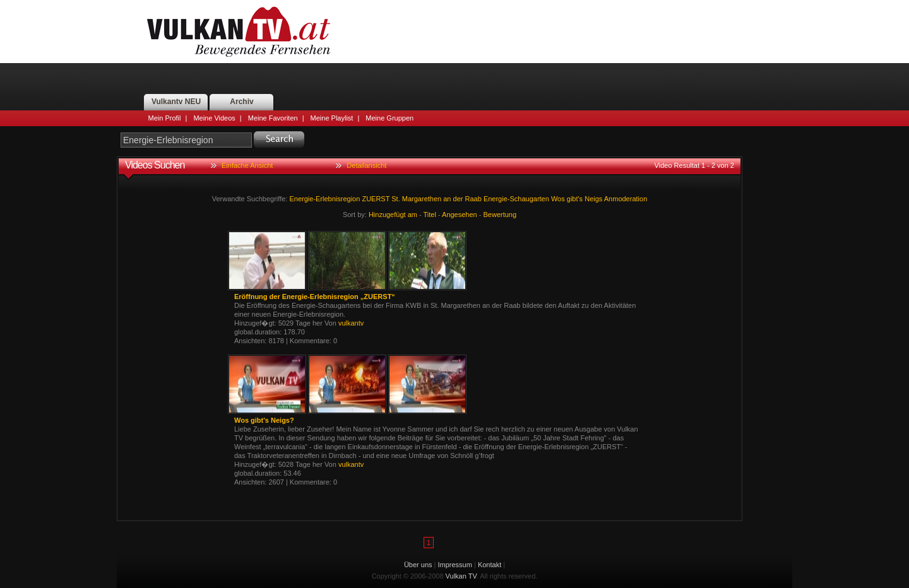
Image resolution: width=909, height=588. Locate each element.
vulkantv (351, 323)
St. (395, 199)
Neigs (593, 199)
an (447, 199)
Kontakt (490, 565)
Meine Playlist (332, 118)
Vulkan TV (239, 32)
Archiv (241, 102)
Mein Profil (165, 118)
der (458, 199)
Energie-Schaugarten (516, 199)
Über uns (418, 565)
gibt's (575, 199)
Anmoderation (626, 199)
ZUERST (376, 199)
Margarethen (422, 199)
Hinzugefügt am (393, 215)
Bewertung (500, 215)
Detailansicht (366, 165)
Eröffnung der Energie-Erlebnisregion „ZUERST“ (315, 297)
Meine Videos (214, 118)
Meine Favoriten (273, 118)
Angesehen (460, 215)
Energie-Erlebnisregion (324, 199)
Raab (473, 199)
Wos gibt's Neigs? (264, 420)
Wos (558, 199)
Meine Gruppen (389, 118)
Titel (430, 215)
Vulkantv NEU (176, 102)
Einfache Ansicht (247, 165)
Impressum (455, 565)
